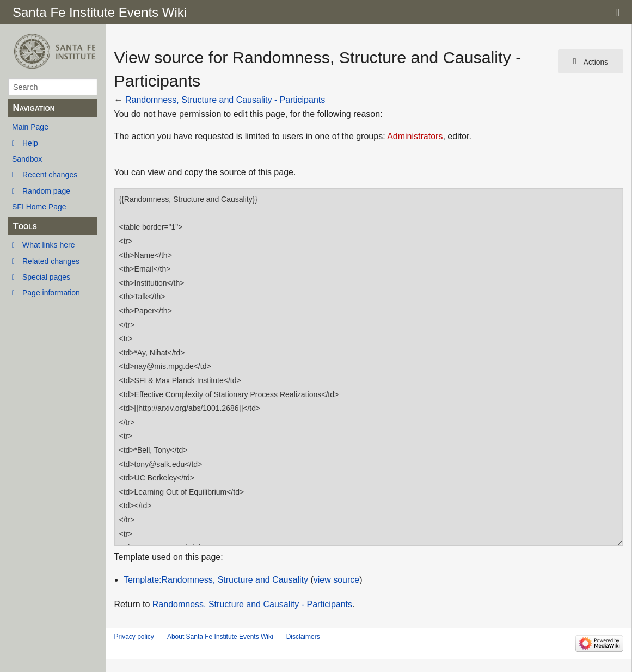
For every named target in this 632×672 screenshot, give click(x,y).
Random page (46, 191)
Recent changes (50, 175)
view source (336, 580)
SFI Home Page (39, 207)
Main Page (30, 127)
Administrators (415, 136)
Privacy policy (134, 637)
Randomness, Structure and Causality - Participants (225, 100)
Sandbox (27, 159)
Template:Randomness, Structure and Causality (216, 580)
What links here (48, 245)
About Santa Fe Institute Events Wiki (220, 637)
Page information (51, 293)
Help (30, 143)
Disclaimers (303, 637)
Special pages (46, 277)
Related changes (51, 261)
